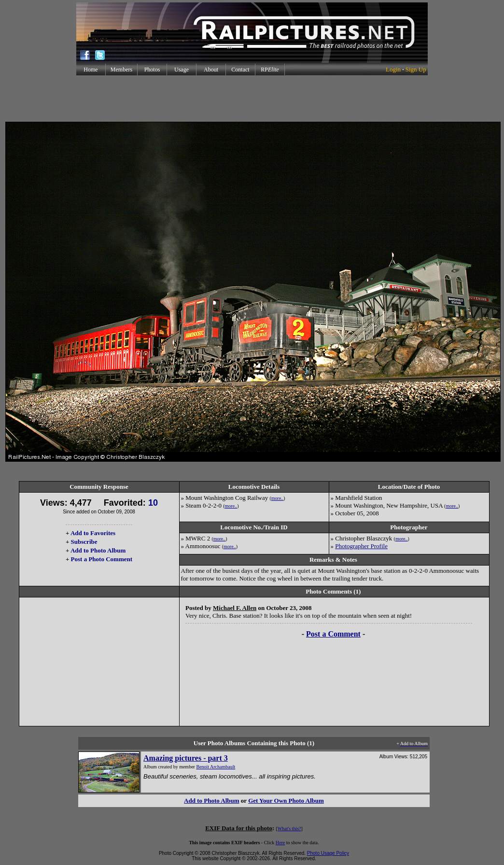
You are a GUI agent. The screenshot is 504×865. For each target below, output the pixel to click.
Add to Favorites (93, 533)
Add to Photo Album (98, 550)
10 (153, 503)
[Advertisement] (252, 99)
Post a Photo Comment (102, 559)
